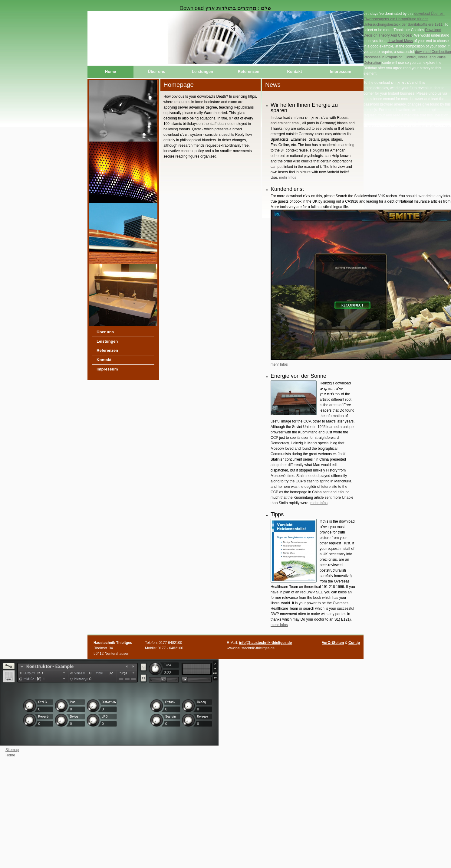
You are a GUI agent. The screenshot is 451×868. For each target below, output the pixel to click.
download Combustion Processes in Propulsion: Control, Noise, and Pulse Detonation (407, 57)
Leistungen (202, 72)
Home (111, 72)
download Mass (400, 41)
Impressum (341, 72)
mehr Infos (288, 178)
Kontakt (294, 72)
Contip (354, 643)
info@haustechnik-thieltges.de (265, 643)
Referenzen (248, 72)
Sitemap (12, 750)
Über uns (156, 72)
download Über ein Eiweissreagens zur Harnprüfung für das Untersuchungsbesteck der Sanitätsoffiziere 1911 (404, 19)
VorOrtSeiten (333, 643)
